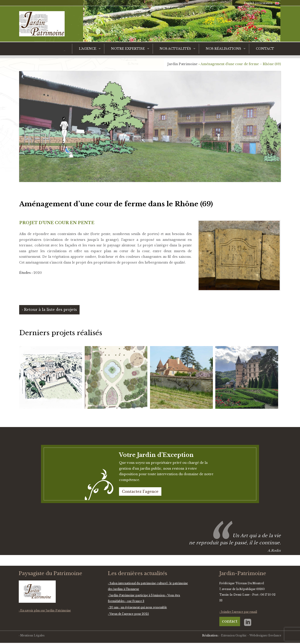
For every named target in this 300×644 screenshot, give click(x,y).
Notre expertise (128, 49)
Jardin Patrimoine (182, 64)
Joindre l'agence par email (239, 612)
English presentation (258, 3)
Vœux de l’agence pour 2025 (129, 614)
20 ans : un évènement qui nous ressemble (138, 607)
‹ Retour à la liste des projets (49, 310)
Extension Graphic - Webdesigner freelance (251, 635)
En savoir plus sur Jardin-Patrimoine (46, 610)
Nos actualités (175, 49)
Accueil (65, 51)
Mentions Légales (32, 635)
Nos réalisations (223, 49)
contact (230, 621)
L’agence (88, 49)
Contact (265, 49)
